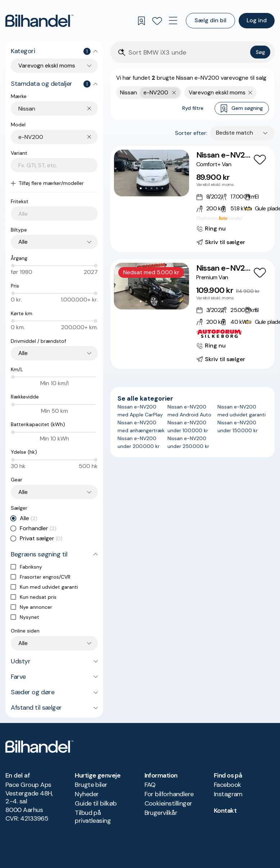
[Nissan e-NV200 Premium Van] (192, 314)
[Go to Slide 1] (141, 188)
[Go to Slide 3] (152, 188)
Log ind (257, 20)
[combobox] (58, 109)
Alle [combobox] (23, 242)
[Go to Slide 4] (157, 188)
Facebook (228, 785)
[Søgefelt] (188, 53)
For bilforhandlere (169, 794)
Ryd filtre (193, 108)
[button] (152, 173)
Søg (260, 52)
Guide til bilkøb (96, 803)
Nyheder (87, 794)
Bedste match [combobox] (235, 133)
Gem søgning (242, 109)
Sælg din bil (210, 20)
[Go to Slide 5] (162, 188)
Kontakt (225, 811)
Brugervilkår (161, 813)
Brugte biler (91, 785)
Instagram (228, 794)
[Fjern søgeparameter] (250, 93)
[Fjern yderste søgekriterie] (174, 93)
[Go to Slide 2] (146, 188)
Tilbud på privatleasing (93, 817)
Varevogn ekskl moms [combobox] (47, 66)
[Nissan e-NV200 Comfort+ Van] (192, 199)
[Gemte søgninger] (141, 21)
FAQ (150, 785)
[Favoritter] (157, 21)
